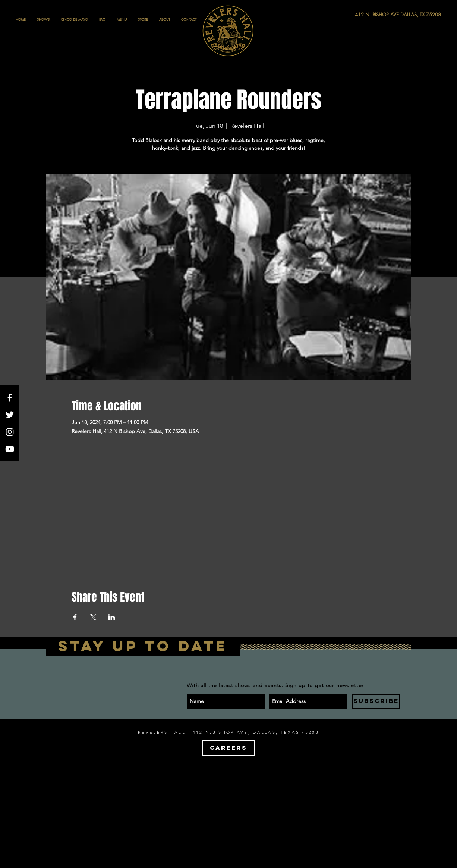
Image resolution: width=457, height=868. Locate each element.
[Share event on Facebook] (75, 617)
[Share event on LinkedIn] (112, 617)
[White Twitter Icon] (10, 415)
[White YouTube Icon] (10, 449)
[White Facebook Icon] (10, 398)
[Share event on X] (93, 617)
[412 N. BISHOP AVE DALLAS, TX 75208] (371, 15)
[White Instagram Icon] (10, 432)
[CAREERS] (228, 748)
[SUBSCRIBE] (376, 701)
